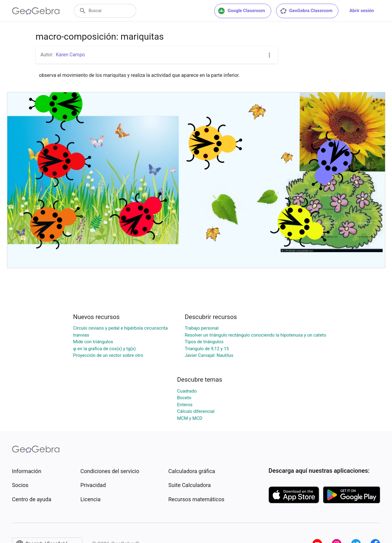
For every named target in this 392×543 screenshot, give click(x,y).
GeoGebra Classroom (306, 11)
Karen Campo (70, 55)
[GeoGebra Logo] (36, 11)
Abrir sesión (362, 11)
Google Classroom (242, 11)
